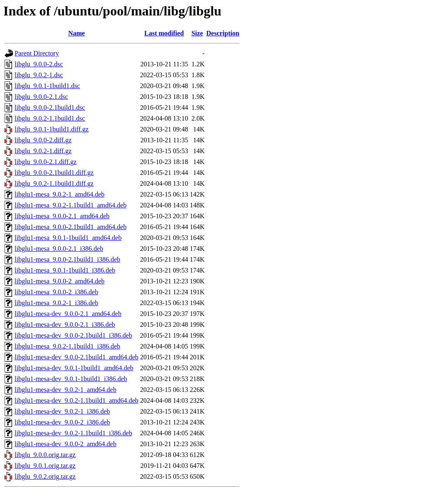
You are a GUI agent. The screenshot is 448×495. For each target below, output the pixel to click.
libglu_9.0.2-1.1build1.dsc (50, 118)
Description (223, 33)
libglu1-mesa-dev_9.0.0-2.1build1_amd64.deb (77, 357)
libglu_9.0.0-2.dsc (39, 64)
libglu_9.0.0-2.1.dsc (41, 97)
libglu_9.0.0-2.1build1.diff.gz (54, 173)
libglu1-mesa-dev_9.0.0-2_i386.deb (62, 422)
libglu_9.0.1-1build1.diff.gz (52, 129)
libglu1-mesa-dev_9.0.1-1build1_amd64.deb (74, 368)
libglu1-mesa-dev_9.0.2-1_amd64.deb (65, 390)
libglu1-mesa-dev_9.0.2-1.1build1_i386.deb (73, 433)
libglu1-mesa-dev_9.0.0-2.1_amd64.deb (68, 314)
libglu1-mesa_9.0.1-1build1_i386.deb (65, 270)
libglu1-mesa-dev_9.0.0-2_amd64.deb (65, 444)
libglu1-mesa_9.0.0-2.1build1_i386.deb (67, 259)
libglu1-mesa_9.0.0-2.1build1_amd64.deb (70, 227)
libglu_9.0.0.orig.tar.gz (45, 455)
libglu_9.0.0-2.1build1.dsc (50, 107)
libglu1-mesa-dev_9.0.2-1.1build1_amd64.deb (77, 400)
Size (197, 33)
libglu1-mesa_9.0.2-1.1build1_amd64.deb (70, 205)
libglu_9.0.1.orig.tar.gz (45, 466)
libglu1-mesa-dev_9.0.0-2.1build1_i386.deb (73, 335)
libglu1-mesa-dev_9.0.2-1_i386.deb (62, 411)
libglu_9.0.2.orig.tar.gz (45, 476)
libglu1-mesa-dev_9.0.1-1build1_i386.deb (71, 379)
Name (76, 33)
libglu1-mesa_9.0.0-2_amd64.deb (60, 281)
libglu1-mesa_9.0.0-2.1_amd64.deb (62, 216)
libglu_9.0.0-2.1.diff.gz (46, 162)
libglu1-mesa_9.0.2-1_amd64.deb (60, 194)
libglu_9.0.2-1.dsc (39, 75)
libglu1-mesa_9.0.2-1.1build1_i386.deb (67, 346)
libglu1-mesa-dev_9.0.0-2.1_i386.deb (65, 325)
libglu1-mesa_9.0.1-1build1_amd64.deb (68, 238)
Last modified (164, 33)
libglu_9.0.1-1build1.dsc (47, 86)
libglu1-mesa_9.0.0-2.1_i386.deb (59, 249)
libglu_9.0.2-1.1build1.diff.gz (54, 183)
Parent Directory (37, 53)
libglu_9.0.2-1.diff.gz (43, 151)
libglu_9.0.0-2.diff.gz (43, 140)
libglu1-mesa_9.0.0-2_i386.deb (56, 292)
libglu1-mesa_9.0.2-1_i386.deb (56, 303)
